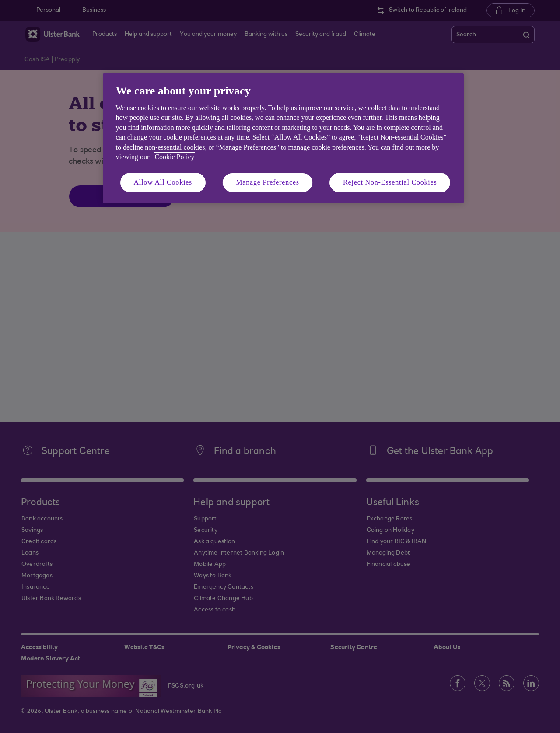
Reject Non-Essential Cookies (390, 182)
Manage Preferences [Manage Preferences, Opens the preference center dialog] (268, 182)
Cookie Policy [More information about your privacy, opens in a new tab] (174, 157)
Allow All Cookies (163, 182)
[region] (283, 138)
